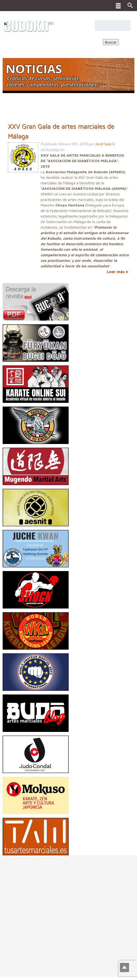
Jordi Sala (103, 144)
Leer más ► (118, 271)
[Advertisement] (68, 892)
